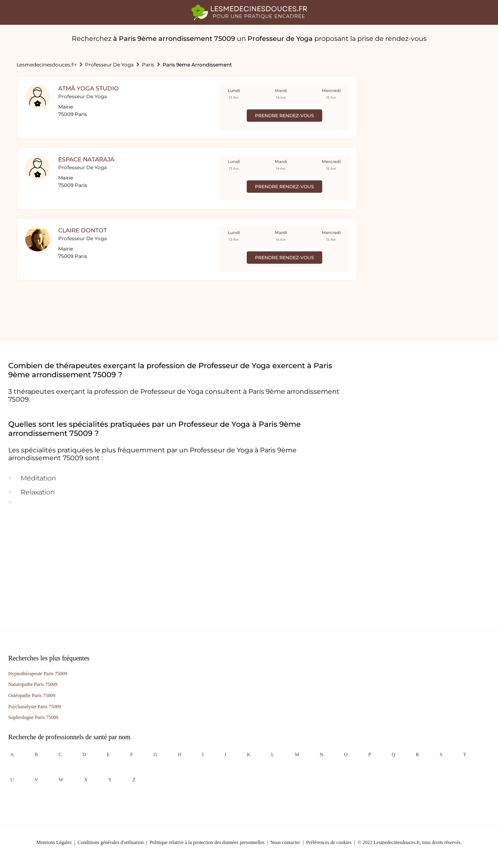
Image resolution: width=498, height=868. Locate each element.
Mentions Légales (54, 842)
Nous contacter (285, 842)
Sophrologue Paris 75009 (33, 717)
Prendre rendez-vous (284, 116)
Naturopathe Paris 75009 (33, 684)
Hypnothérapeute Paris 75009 (38, 674)
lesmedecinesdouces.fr (47, 65)
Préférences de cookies (329, 842)
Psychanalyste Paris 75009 (35, 707)
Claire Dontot (83, 230)
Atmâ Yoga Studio (89, 88)
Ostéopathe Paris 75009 (32, 695)
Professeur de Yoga (109, 65)
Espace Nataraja (86, 159)
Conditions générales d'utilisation (111, 842)
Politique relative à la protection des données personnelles (207, 842)
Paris (148, 65)
